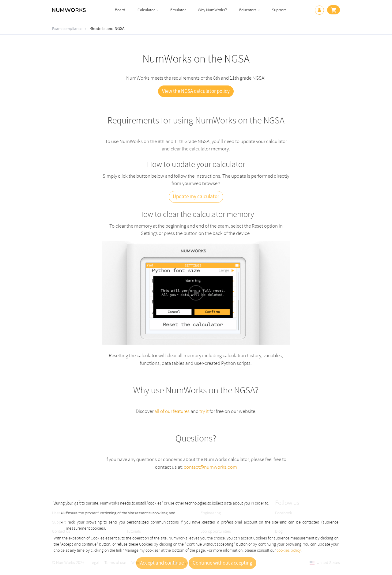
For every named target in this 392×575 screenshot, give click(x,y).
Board (120, 10)
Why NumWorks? (212, 10)
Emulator (178, 10)
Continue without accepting (222, 563)
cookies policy (289, 550)
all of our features (172, 411)
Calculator (146, 10)
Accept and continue (162, 563)
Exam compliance (67, 29)
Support (279, 10)
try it (204, 411)
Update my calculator (196, 197)
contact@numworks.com (210, 467)
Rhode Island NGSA (107, 29)
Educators (248, 10)
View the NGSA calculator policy (196, 91)
